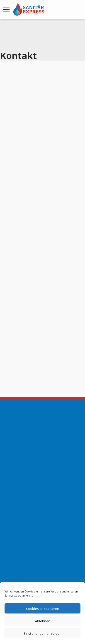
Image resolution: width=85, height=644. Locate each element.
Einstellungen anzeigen (42, 633)
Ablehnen (43, 621)
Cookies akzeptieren (43, 609)
